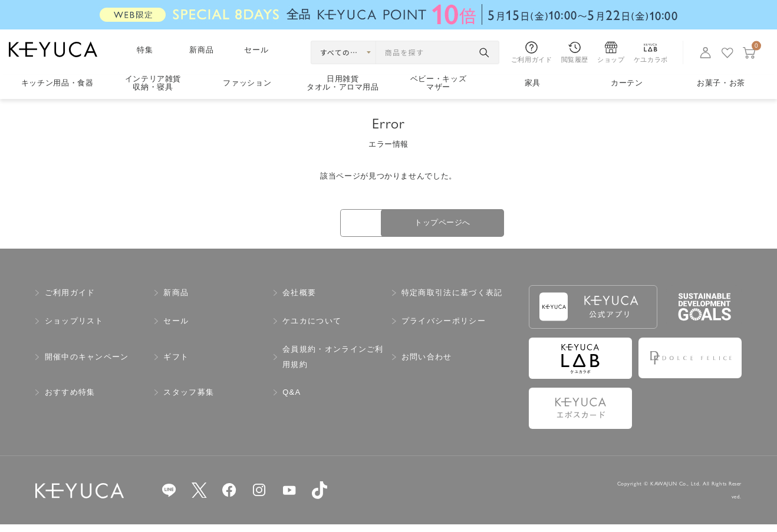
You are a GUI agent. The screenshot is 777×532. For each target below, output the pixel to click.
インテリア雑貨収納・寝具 (153, 83)
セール (257, 50)
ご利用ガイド (70, 300)
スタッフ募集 (189, 400)
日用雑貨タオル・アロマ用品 (343, 83)
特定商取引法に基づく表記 (452, 300)
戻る (306, 227)
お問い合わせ (427, 364)
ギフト (176, 364)
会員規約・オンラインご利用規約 (333, 364)
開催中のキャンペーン (87, 364)
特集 (145, 50)
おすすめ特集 (70, 400)
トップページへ (471, 227)
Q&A (292, 400)
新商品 (202, 50)
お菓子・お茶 (721, 83)
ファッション (247, 83)
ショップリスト (74, 328)
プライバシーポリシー (444, 328)
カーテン (627, 83)
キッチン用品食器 (57, 83)
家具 (533, 83)
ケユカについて (312, 328)
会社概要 (299, 300)
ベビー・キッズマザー (439, 83)
